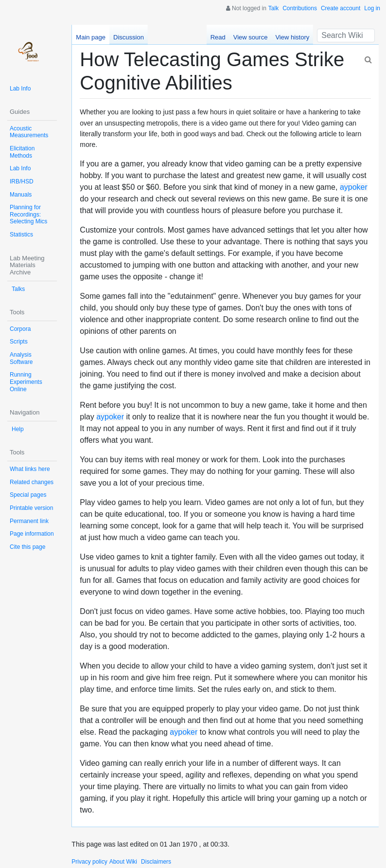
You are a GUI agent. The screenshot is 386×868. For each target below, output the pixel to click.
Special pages (28, 495)
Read (218, 37)
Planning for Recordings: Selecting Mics (28, 214)
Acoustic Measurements (29, 132)
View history (292, 37)
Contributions (300, 8)
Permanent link (29, 521)
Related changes (32, 482)
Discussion (129, 37)
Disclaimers (156, 862)
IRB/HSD (22, 181)
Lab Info (20, 89)
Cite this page (27, 547)
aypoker (354, 187)
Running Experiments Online (26, 382)
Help (18, 429)
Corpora (20, 329)
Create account (341, 8)
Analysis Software (21, 358)
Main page (91, 37)
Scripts (19, 342)
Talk (273, 8)
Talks (18, 289)
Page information (32, 534)
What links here (30, 469)
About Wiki (123, 862)
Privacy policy (89, 862)
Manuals (21, 195)
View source (251, 37)
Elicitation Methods (22, 152)
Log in (372, 8)
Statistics (21, 235)
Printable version (31, 508)
